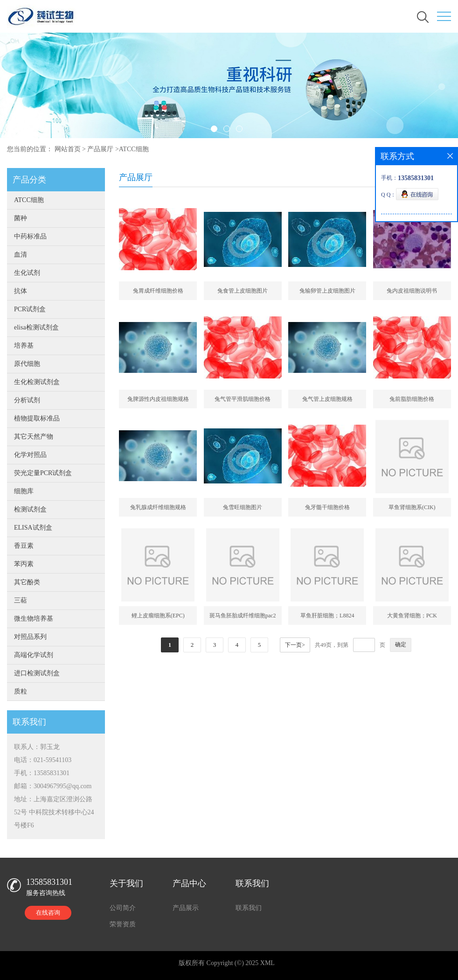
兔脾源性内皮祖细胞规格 (158, 399)
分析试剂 (27, 400)
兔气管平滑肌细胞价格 (243, 399)
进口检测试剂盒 (37, 673)
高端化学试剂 (34, 655)
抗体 (21, 291)
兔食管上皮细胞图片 (243, 291)
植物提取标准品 (37, 418)
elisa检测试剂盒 (36, 327)
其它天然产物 (34, 437)
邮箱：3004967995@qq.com (53, 786)
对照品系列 (30, 637)
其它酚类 (27, 582)
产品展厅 (100, 149)
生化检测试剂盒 (37, 382)
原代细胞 (27, 364)
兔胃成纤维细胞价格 (158, 291)
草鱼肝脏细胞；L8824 (327, 616)
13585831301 (49, 882)
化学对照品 (30, 455)
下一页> (295, 645)
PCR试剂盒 (30, 309)
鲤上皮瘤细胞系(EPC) (158, 616)
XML (267, 963)
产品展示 (186, 908)
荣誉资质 (123, 924)
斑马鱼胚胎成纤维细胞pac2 (243, 616)
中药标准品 (30, 236)
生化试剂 (27, 273)
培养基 (24, 346)
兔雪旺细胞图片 (243, 507)
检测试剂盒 (30, 509)
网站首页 (68, 149)
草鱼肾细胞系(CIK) (412, 507)
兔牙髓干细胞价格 (327, 507)
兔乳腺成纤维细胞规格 (158, 507)
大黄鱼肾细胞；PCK (412, 616)
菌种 (21, 218)
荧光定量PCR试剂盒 (43, 473)
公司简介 (123, 908)
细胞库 (24, 491)
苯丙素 (24, 564)
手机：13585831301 (42, 773)
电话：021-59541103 (43, 760)
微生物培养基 (34, 619)
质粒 (21, 691)
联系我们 (249, 908)
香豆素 (24, 546)
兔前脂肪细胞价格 (412, 399)
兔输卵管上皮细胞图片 (327, 291)
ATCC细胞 (134, 149)
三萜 (21, 600)
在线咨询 (48, 913)
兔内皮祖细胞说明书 (412, 291)
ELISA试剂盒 (33, 528)
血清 (21, 255)
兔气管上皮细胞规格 (327, 399)
